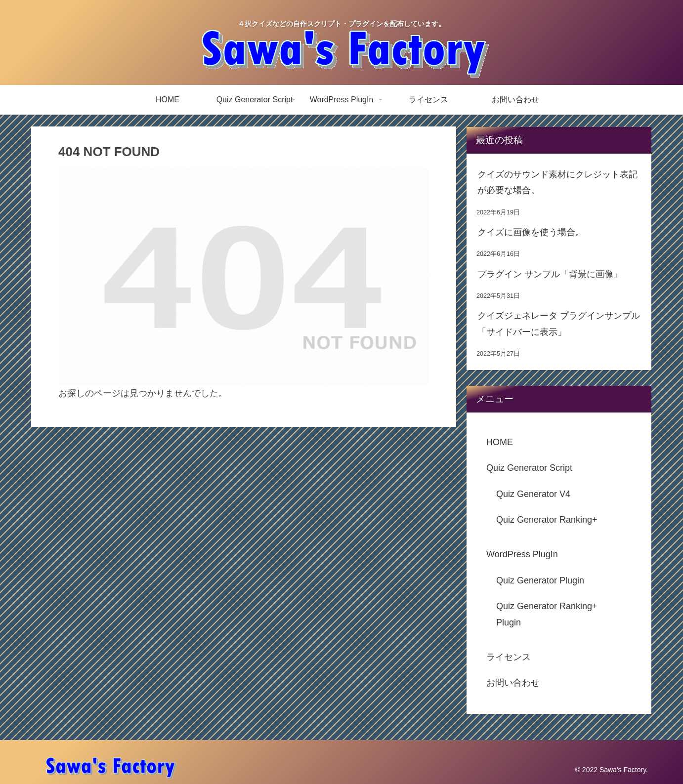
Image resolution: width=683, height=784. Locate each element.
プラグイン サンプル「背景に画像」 (550, 274)
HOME (500, 442)
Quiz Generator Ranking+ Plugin (547, 614)
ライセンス (509, 657)
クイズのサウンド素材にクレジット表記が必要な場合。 (557, 182)
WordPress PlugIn (522, 554)
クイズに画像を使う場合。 (531, 232)
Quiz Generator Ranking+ (547, 520)
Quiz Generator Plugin (540, 580)
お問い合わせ (513, 683)
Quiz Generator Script (529, 468)
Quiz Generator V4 (533, 494)
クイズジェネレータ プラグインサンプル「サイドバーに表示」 (559, 324)
